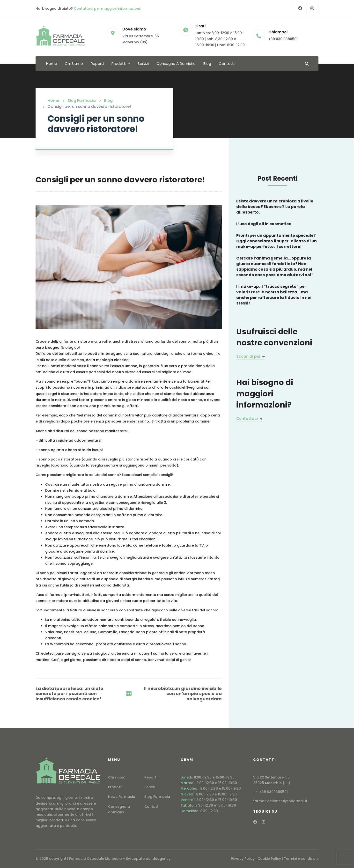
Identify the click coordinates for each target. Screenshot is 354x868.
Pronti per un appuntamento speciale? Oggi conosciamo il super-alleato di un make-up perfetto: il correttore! (277, 241)
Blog (108, 100)
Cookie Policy (269, 859)
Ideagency (161, 859)
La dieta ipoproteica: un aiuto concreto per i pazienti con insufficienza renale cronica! (69, 694)
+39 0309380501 (274, 792)
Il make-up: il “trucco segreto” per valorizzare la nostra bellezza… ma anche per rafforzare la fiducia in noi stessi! (274, 295)
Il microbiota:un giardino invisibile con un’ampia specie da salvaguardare (183, 694)
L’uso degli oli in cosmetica (264, 224)
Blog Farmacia (82, 100)
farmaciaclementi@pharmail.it (280, 801)
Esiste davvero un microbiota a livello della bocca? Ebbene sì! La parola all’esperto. (275, 207)
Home (53, 100)
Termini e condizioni (301, 859)
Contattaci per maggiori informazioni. (107, 8)
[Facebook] (300, 8)
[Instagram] (312, 8)
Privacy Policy (243, 859)
